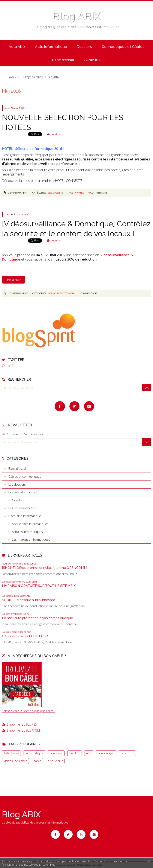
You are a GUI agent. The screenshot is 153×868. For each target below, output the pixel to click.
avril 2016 (15, 77)
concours (56, 753)
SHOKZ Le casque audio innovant (28, 600)
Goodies (18, 500)
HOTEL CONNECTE (69, 181)
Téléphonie (11, 753)
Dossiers (84, 47)
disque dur (55, 761)
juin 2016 (53, 77)
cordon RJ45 (106, 753)
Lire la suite (13, 280)
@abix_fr (8, 366)
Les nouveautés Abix (22, 508)
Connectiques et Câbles (123, 47)
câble (37, 761)
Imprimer (54, 134)
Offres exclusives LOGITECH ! (25, 636)
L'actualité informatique (25, 516)
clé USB (74, 753)
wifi (89, 753)
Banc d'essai (63, 60)
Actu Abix (17, 47)
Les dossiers (17, 484)
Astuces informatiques (27, 532)
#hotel (79, 193)
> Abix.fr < (92, 60)
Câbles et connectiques (25, 477)
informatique (34, 753)
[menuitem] (17, 46)
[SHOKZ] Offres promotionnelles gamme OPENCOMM (44, 568)
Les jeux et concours (23, 492)
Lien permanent (16, 193)
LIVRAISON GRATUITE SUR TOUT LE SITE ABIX (39, 586)
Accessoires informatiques (30, 524)
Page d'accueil (34, 77)
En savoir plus (47, 865)
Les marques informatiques (31, 539)
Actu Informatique (51, 47)
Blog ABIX (76, 16)
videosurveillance (16, 761)
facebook (127, 753)
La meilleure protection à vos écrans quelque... (38, 618)
